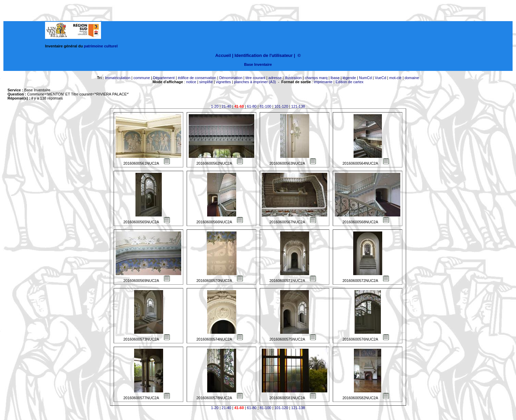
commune (142, 78)
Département (164, 78)
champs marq (316, 78)
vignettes (224, 82)
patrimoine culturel (101, 46)
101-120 (281, 106)
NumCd (365, 78)
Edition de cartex (349, 82)
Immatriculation (118, 78)
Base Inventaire (258, 64)
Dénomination (231, 78)
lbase (335, 78)
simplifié (206, 82)
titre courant (255, 78)
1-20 (215, 106)
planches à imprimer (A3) (255, 82)
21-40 (226, 106)
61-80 (252, 106)
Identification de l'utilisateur (263, 55)
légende (349, 78)
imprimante (323, 82)
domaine (412, 78)
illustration (293, 78)
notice (191, 82)
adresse (275, 78)
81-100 (266, 106)
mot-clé (396, 78)
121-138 (298, 106)
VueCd (380, 78)
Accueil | (224, 55)
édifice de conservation (197, 78)
